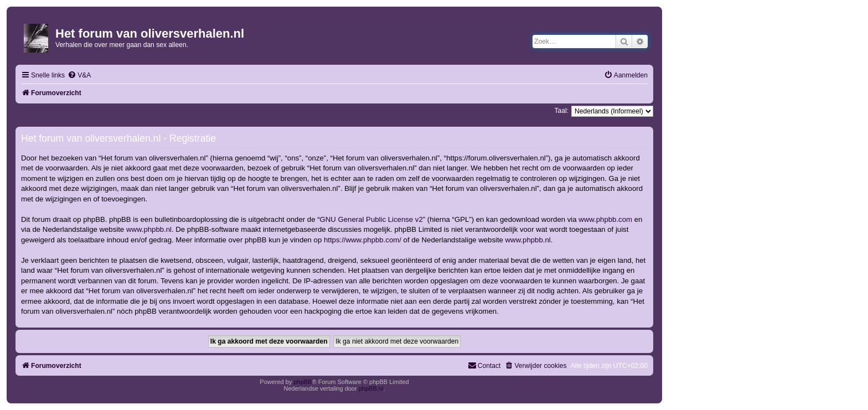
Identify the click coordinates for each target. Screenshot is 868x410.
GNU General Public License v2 (371, 219)
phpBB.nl (371, 388)
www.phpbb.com (605, 219)
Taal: (561, 111)
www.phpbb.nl (149, 229)
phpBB (303, 382)
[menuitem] (79, 76)
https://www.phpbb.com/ (363, 240)
